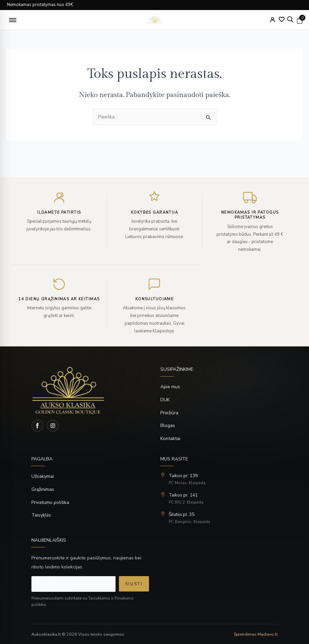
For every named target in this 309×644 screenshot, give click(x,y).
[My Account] (273, 20)
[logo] (154, 20)
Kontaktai (170, 439)
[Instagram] (53, 426)
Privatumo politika (50, 502)
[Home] (90, 390)
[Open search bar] (290, 19)
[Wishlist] (282, 19)
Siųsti (134, 584)
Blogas (168, 425)
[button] (13, 20)
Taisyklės (41, 515)
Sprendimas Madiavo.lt (256, 634)
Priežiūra (169, 413)
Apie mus (170, 387)
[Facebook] (37, 426)
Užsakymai (43, 476)
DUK (165, 400)
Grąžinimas (43, 489)
